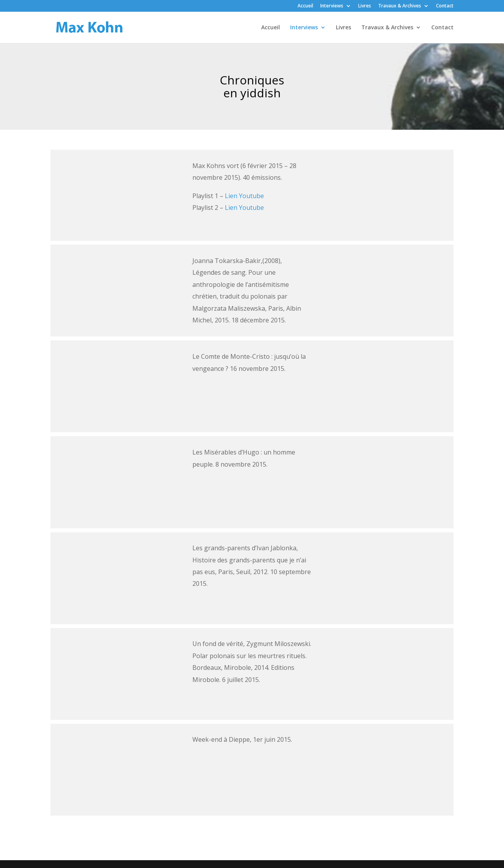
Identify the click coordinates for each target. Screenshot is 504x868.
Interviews (332, 6)
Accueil (305, 6)
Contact (445, 6)
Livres (365, 6)
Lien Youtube (244, 196)
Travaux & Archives (400, 6)
